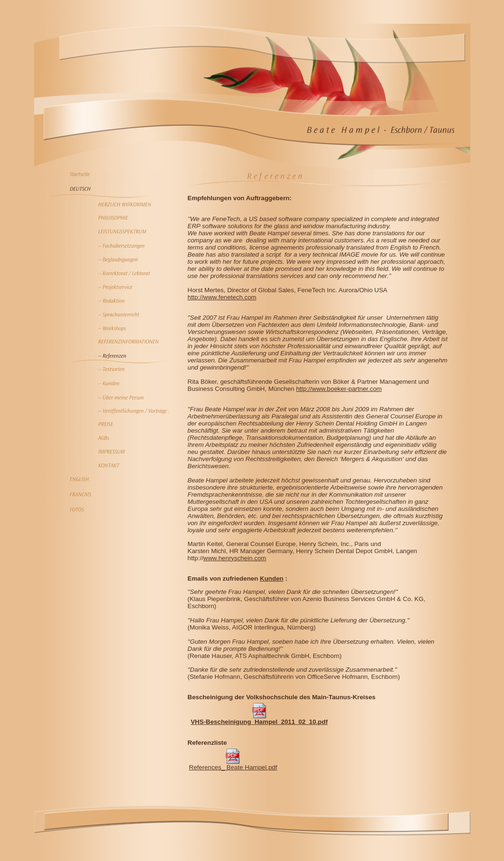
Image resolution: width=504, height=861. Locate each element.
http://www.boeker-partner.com (339, 389)
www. (211, 558)
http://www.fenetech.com (222, 297)
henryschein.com (243, 558)
